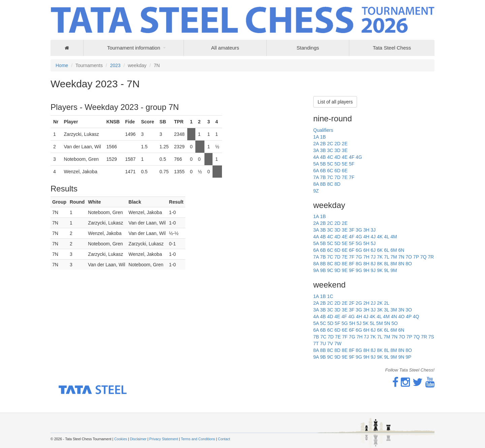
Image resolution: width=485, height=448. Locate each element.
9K (380, 270)
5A (316, 164)
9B (323, 270)
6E (345, 171)
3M (394, 310)
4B (323, 157)
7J (373, 257)
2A (316, 144)
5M (379, 323)
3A (316, 150)
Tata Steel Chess (392, 48)
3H (366, 230)
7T (316, 344)
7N (401, 257)
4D (337, 157)
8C (330, 184)
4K (380, 237)
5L (372, 323)
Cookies (121, 439)
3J (373, 230)
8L (386, 264)
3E (345, 150)
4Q (416, 317)
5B (323, 164)
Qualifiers (323, 130)
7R (431, 257)
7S (431, 337)
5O (395, 323)
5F (352, 164)
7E (345, 177)
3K (380, 310)
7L (386, 257)
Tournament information (134, 48)
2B (323, 144)
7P (416, 257)
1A (316, 137)
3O (409, 310)
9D (337, 270)
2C (330, 144)
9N (401, 357)
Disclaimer (138, 439)
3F (352, 230)
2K (380, 303)
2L (387, 303)
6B (323, 171)
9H (366, 270)
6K (380, 250)
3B (323, 150)
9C (330, 270)
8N (401, 264)
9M (394, 270)
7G (359, 257)
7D (337, 177)
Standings (308, 48)
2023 (115, 65)
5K (366, 323)
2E (345, 144)
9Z (316, 191)
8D (337, 184)
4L (386, 237)
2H (366, 303)
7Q (424, 257)
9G (359, 270)
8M (394, 264)
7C (330, 177)
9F (352, 270)
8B (323, 184)
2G (359, 303)
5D (337, 164)
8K (380, 264)
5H (366, 243)
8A (316, 184)
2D (337, 144)
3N (401, 310)
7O (409, 257)
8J (373, 264)
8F (352, 264)
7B (323, 177)
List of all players (335, 102)
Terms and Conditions (198, 439)
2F (352, 303)
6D (337, 171)
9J (373, 270)
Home (62, 65)
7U (323, 344)
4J (373, 237)
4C (330, 157)
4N (394, 317)
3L (386, 310)
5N (387, 323)
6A (316, 171)
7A (316, 177)
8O (409, 264)
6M (394, 250)
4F (352, 157)
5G (359, 243)
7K (380, 257)
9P (408, 357)
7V (330, 344)
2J (373, 303)
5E (345, 164)
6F (352, 250)
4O (401, 317)
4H (366, 237)
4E (345, 157)
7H (366, 257)
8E (345, 264)
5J (373, 243)
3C (330, 150)
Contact (224, 439)
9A (316, 270)
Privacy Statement (164, 439)
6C (330, 171)
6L (386, 250)
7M (394, 257)
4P (409, 317)
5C (330, 164)
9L (386, 270)
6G (359, 250)
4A (316, 157)
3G (359, 230)
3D (337, 150)
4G (359, 157)
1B (323, 137)
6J (373, 250)
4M (394, 237)
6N (401, 250)
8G (359, 264)
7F (352, 177)
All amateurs (225, 48)
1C (330, 296)
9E (345, 270)
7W (338, 344)
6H (366, 250)
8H (366, 264)
